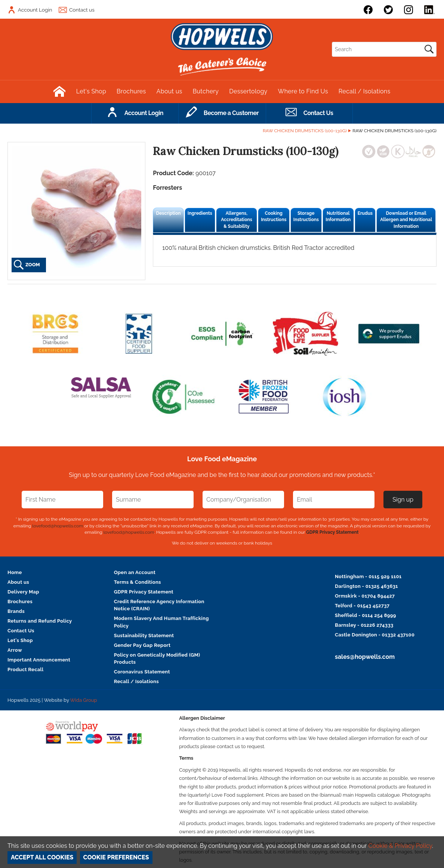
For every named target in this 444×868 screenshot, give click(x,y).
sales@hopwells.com (365, 657)
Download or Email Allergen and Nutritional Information (406, 220)
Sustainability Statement (144, 635)
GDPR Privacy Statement (332, 532)
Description (169, 213)
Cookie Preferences (116, 857)
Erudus (365, 213)
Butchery (206, 91)
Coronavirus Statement (142, 672)
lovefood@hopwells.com (58, 526)
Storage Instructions (306, 216)
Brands (16, 611)
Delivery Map (23, 592)
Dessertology (248, 91)
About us (169, 91)
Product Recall (26, 669)
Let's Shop (91, 91)
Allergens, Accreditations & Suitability (236, 220)
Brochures (131, 91)
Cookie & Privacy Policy (400, 846)
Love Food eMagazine (222, 459)
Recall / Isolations (365, 91)
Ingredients (200, 213)
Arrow (15, 650)
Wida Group (83, 700)
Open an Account (135, 572)
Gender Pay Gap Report (142, 645)
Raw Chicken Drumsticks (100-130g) (305, 131)
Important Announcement (39, 660)
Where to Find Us (303, 91)
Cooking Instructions (274, 216)
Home (15, 572)
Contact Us (21, 631)
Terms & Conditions (138, 582)
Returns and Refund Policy (40, 621)
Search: (332, 42)
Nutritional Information (338, 216)
